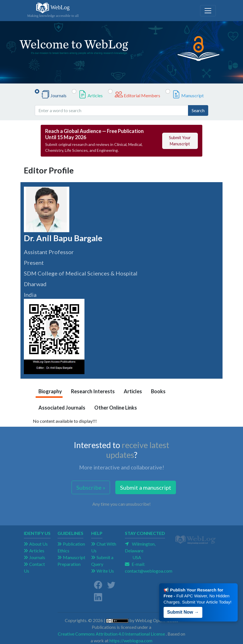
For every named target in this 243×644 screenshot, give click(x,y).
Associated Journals (62, 408)
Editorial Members (142, 95)
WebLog (53, 11)
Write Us (105, 571)
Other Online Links (116, 408)
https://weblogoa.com (131, 640)
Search (198, 110)
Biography (50, 391)
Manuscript (192, 95)
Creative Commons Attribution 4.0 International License (111, 634)
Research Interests (93, 391)
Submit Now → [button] (184, 609)
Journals (59, 95)
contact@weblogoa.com (149, 571)
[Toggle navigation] (208, 11)
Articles (95, 95)
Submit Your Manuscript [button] (180, 141)
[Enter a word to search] (112, 110)
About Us (38, 544)
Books (158, 391)
